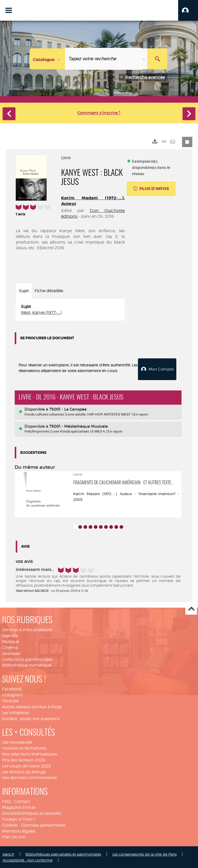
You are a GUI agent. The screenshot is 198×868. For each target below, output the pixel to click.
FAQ (6, 801)
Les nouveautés (17, 742)
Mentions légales (19, 830)
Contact (22, 801)
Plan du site (14, 836)
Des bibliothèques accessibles (32, 813)
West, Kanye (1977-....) (41, 312)
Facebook (12, 688)
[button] (188, 10)
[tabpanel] (70, 310)
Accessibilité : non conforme (28, 860)
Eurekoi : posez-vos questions (31, 718)
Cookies (10, 825)
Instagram (12, 694)
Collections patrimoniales (27, 659)
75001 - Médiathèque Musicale (79, 426)
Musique (11, 641)
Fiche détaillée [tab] (49, 291)
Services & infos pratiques (27, 629)
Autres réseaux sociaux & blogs (32, 706)
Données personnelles (43, 825)
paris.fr (8, 854)
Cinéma (10, 647)
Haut (191, 609)
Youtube (10, 700)
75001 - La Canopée (68, 409)
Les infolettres (16, 712)
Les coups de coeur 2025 (26, 765)
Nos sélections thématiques (30, 754)
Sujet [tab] (24, 291)
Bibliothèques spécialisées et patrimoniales (63, 854)
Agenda (10, 635)
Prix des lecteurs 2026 (24, 760)
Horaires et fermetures (24, 748)
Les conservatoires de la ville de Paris (145, 854)
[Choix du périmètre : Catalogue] (47, 59)
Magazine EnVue (19, 807)
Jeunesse (11, 653)
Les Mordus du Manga (24, 771)
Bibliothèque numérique (27, 665)
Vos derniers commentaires (29, 777)
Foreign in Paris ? (19, 819)
